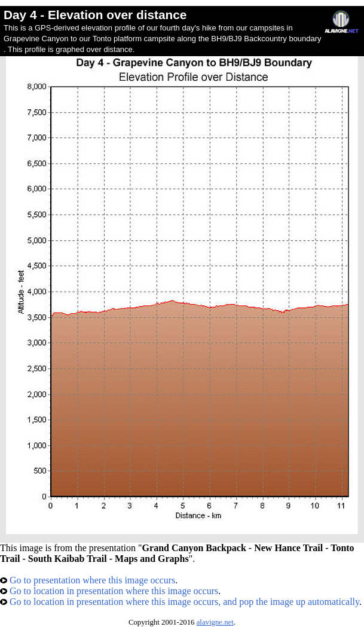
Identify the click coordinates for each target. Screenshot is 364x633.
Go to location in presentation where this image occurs (109, 591)
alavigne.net (215, 622)
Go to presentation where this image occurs (88, 580)
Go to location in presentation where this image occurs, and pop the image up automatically (180, 602)
